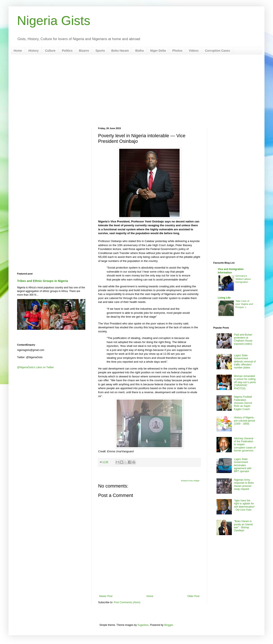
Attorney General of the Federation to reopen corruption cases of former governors (245, 445)
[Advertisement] (136, 91)
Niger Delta (158, 51)
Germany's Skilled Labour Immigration (243, 279)
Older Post (193, 596)
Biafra (139, 51)
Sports (100, 51)
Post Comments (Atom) (127, 602)
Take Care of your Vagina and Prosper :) (244, 304)
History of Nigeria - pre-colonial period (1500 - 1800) (245, 421)
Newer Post (106, 596)
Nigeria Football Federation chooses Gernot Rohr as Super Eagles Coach (243, 403)
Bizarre (84, 51)
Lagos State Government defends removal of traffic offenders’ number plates (245, 362)
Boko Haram (120, 51)
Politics (67, 51)
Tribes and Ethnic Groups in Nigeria (43, 281)
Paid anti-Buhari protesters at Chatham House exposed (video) (243, 339)
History (33, 51)
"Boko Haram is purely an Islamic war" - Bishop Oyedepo (244, 526)
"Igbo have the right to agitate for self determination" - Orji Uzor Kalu (245, 505)
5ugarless (143, 625)
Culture (50, 51)
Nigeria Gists (54, 21)
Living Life (224, 298)
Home (18, 51)
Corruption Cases (217, 51)
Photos (177, 51)
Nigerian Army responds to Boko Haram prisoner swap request (244, 484)
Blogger (169, 625)
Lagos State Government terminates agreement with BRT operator (243, 465)
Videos (194, 51)
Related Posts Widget (190, 481)
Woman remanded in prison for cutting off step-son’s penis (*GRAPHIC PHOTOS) (245, 382)
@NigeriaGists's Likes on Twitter (35, 367)
